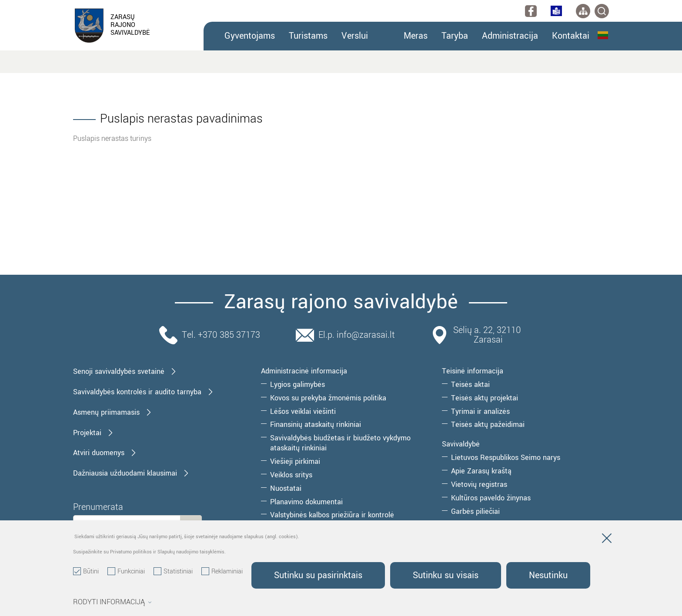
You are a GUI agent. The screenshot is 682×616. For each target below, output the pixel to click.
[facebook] (531, 11)
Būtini (86, 572)
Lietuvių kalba (603, 35)
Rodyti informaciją (112, 602)
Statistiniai (173, 572)
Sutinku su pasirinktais (318, 575)
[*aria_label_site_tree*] (583, 11)
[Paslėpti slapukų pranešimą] (607, 540)
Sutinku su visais (446, 575)
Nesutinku (548, 575)
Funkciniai (126, 572)
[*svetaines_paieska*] (602, 11)
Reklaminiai (222, 572)
